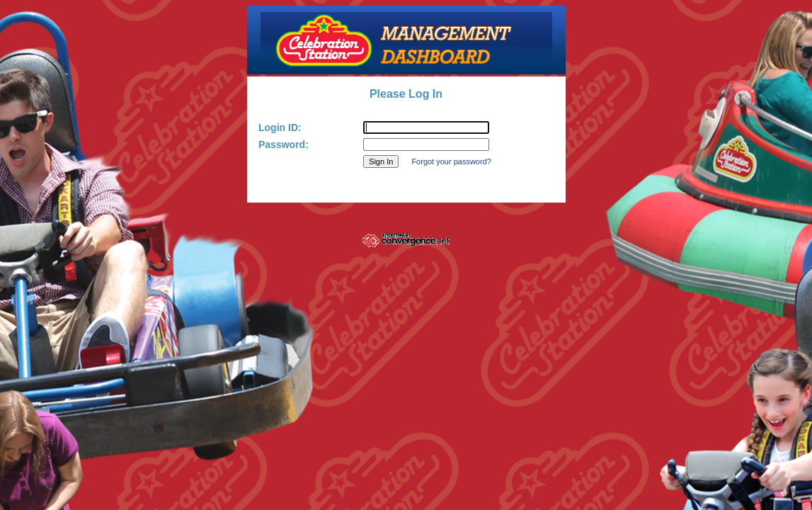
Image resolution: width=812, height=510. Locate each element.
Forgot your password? (451, 161)
